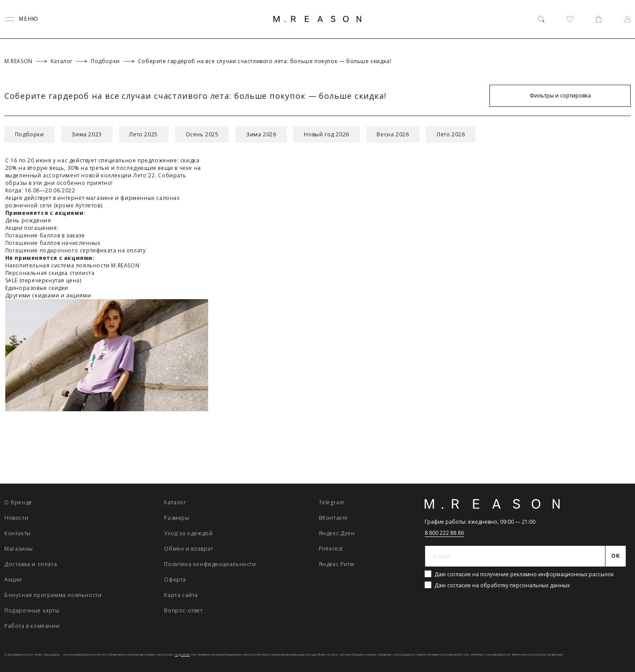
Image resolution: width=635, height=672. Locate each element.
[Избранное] (570, 19)
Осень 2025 (203, 134)
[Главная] (317, 19)
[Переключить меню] (22, 19)
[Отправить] (616, 556)
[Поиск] (541, 19)
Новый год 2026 (327, 134)
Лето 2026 (452, 134)
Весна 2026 (394, 134)
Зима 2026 (262, 134)
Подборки (30, 134)
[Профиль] (627, 19)
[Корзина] (599, 19)
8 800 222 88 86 (444, 533)
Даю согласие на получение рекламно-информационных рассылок (524, 574)
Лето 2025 (144, 134)
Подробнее (182, 655)
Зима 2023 (87, 134)
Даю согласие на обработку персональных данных (502, 585)
